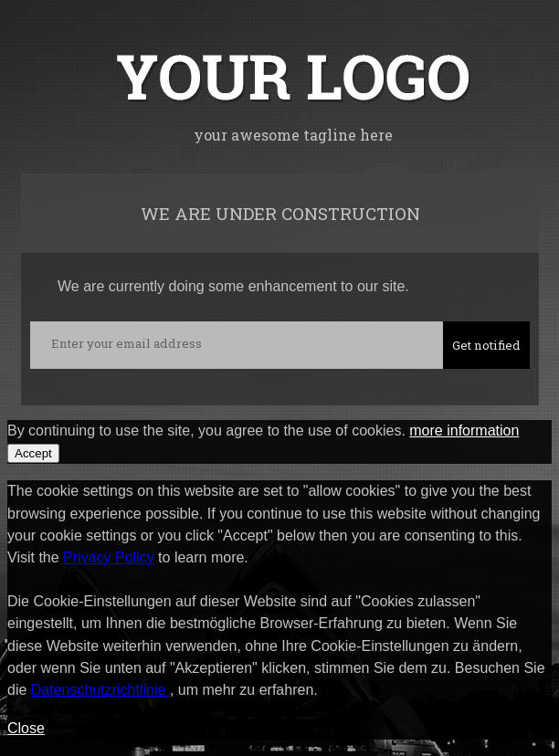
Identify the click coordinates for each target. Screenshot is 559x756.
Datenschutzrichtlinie (100, 690)
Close (26, 728)
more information (464, 430)
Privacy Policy (109, 557)
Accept (33, 453)
